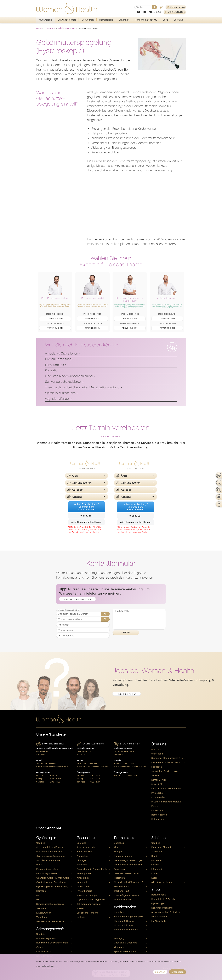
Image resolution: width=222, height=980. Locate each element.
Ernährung (82, 865)
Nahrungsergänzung (162, 908)
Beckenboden (159, 895)
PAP (38, 900)
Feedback (156, 767)
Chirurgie (81, 860)
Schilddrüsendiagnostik (89, 904)
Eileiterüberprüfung (58, 359)
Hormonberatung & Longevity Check (131, 917)
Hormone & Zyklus (123, 925)
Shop (165, 20)
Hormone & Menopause (126, 930)
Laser (154, 878)
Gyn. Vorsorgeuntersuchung (51, 856)
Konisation (52, 370)
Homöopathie (84, 873)
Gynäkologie (46, 20)
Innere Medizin (84, 852)
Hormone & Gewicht (124, 921)
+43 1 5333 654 (50, 764)
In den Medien (159, 797)
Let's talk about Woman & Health (168, 789)
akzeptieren (178, 972)
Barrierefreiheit (159, 815)
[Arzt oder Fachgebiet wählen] (83, 614)
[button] (86, 476)
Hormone (41, 891)
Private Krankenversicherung (166, 802)
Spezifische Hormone (88, 913)
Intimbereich (158, 869)
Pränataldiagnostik (46, 938)
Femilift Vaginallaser (47, 873)
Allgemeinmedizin (86, 847)
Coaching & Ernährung (126, 943)
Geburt (40, 947)
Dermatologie (106, 20)
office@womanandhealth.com (86, 522)
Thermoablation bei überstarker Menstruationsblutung (82, 387)
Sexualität (41, 908)
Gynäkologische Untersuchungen (54, 887)
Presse (155, 806)
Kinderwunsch (44, 913)
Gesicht (155, 865)
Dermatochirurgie (123, 856)
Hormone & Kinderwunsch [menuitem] (127, 934)
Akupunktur (82, 856)
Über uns (178, 20)
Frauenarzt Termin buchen (50, 852)
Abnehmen (157, 852)
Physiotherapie (84, 891)
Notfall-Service (159, 780)
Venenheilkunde (122, 900)
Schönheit (124, 20)
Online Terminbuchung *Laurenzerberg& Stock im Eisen (86, 507)
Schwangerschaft (67, 20)
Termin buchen (55, 319)
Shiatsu (81, 908)
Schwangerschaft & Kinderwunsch (169, 912)
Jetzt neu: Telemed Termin (50, 847)
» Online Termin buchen (77, 599)
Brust (39, 865)
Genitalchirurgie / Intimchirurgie (53, 878)
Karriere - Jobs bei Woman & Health (169, 762)
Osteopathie (83, 887)
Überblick (41, 843)
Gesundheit (88, 20)
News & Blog (158, 784)
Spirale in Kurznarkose (60, 393)
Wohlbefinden (125, 907)
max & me (156, 860)
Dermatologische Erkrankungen (130, 865)
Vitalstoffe (119, 947)
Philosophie (157, 793)
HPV (38, 895)
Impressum (157, 810)
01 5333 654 (86, 516)
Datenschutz (158, 819)
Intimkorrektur (55, 365)
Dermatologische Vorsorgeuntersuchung (131, 860)
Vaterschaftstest (160, 917)
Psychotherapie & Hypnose (91, 900)
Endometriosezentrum (48, 869)
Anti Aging (119, 938)
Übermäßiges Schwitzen (126, 895)
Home (39, 28)
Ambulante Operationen (68, 28)
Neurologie (82, 882)
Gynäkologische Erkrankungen (52, 882)
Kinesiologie (83, 878)
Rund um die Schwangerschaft (52, 943)
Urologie (81, 917)
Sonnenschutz (121, 887)
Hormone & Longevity (146, 20)
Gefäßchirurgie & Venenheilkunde (94, 869)
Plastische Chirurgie (87, 895)
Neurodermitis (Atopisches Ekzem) (131, 882)
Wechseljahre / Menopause (50, 921)
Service (155, 775)
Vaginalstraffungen (58, 399)
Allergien (119, 852)
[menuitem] (46, 20)
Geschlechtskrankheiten (127, 873)
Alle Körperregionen (162, 882)
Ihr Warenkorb (158, 921)
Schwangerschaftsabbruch (64, 382)
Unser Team (157, 754)
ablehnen (160, 972)
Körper (155, 873)
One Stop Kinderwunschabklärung (69, 376)
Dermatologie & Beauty (163, 899)
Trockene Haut (121, 891)
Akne (117, 847)
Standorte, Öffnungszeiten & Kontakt (169, 758)
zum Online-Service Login (164, 771)
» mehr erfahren (127, 694)
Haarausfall (120, 878)
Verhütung (42, 917)
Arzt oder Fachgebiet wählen (68, 610)
